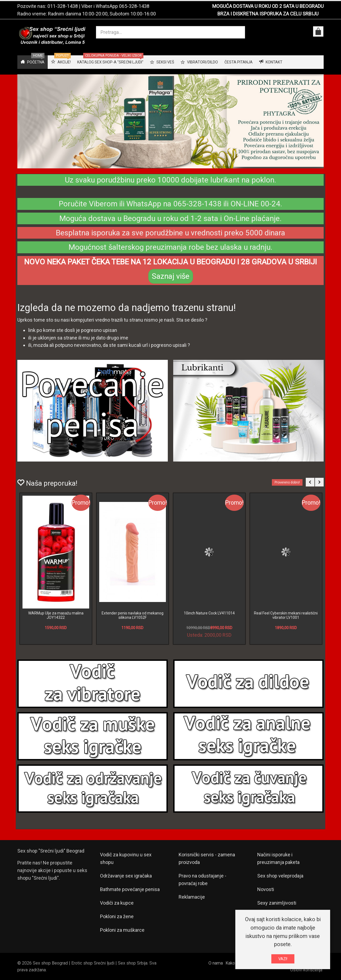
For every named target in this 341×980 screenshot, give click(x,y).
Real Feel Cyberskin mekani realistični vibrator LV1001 (286, 615)
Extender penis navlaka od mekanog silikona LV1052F (133, 615)
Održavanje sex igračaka (126, 876)
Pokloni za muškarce (122, 930)
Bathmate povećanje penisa (130, 889)
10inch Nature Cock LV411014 (209, 613)
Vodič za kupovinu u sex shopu (126, 858)
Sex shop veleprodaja (280, 876)
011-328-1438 (63, 6)
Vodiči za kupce (117, 903)
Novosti (266, 889)
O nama (216, 963)
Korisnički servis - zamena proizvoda (207, 858)
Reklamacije (192, 897)
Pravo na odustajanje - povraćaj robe (202, 880)
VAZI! (283, 959)
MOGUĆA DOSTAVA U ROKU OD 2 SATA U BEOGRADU (268, 6)
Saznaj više (171, 276)
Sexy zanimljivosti (277, 903)
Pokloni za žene (117, 916)
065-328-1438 (134, 6)
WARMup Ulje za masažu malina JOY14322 (56, 615)
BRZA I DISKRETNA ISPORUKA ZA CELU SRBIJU (268, 14)
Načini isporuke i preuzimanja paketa (278, 858)
